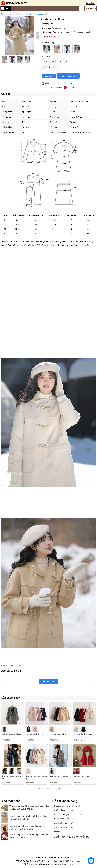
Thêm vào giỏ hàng (68, 76)
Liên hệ (57, 832)
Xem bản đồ (75, 861)
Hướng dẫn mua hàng (63, 810)
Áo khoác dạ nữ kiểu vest (59, 776)
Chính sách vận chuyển (64, 823)
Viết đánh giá (48, 681)
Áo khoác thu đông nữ (12, 666)
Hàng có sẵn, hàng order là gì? (78, 32)
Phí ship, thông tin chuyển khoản (68, 814)
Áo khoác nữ (25, 14)
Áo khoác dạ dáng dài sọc (11, 734)
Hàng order (57, 32)
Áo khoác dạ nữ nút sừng (83, 734)
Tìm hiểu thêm (66, 83)
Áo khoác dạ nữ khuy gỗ (35, 734)
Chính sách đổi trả (62, 819)
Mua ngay (49, 76)
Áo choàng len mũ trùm (82, 776)
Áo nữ (15, 14)
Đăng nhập (90, 3)
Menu (8, 8)
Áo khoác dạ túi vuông (58, 734)
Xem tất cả (7, 843)
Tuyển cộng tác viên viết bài (71, 837)
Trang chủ (5, 14)
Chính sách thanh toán (64, 827)
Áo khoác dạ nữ (40, 14)
